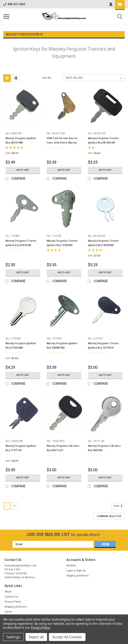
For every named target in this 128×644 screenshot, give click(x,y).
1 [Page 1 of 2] (7, 506)
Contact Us (11, 597)
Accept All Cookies (67, 637)
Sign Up (81, 571)
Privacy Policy (13, 602)
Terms (8, 612)
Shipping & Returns (78, 576)
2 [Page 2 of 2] (15, 506)
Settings (13, 637)
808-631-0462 (14, 4)
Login (70, 571)
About (8, 592)
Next (119, 506)
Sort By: (47, 78)
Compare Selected (109, 516)
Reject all (36, 637)
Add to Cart (23, 170)
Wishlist (71, 566)
